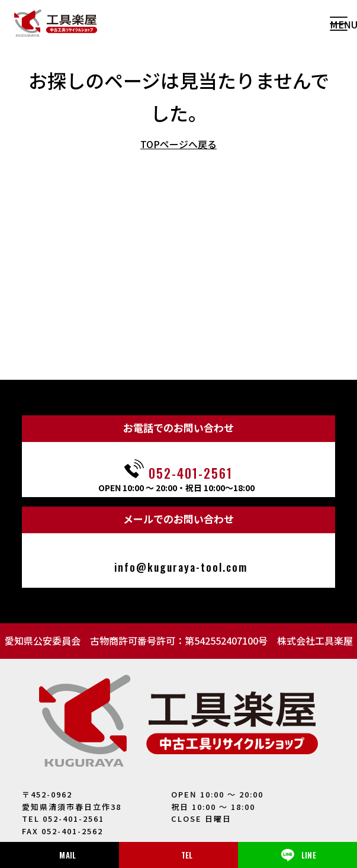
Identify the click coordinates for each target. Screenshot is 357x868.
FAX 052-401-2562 (62, 831)
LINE (297, 855)
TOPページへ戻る (178, 144)
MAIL (67, 855)
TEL (187, 855)
